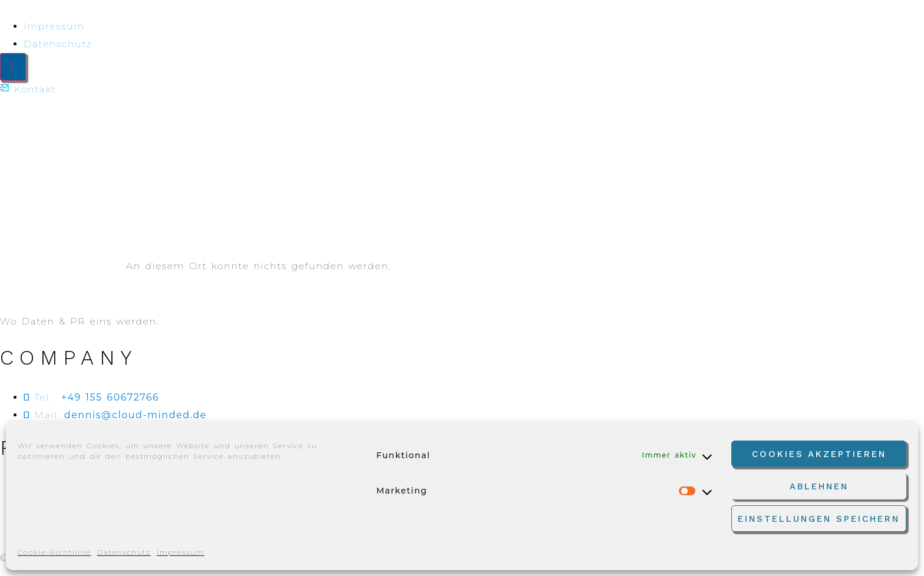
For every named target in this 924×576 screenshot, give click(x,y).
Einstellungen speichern (819, 519)
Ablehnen (819, 486)
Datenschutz (123, 552)
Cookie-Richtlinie (54, 552)
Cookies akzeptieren (819, 454)
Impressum (181, 552)
